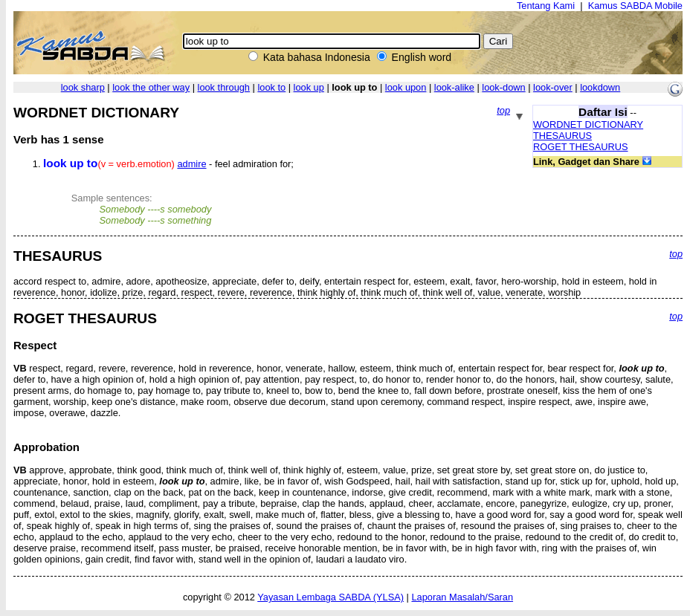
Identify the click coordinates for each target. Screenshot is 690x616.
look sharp (83, 87)
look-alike (454, 87)
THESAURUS (562, 136)
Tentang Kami (546, 6)
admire (191, 164)
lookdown (600, 87)
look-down (503, 87)
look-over (553, 87)
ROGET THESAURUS (581, 147)
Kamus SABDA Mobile (635, 6)
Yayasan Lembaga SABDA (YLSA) (331, 597)
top (503, 110)
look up (309, 87)
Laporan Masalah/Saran (462, 597)
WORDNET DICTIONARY (588, 124)
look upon (406, 87)
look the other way (151, 87)
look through (224, 87)
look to (271, 87)
